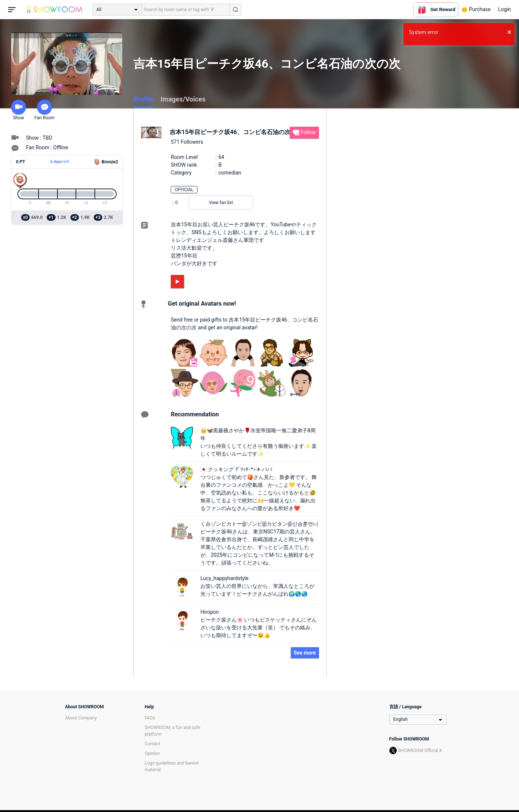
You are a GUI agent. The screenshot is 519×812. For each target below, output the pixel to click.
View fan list (221, 203)
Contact (153, 744)
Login (504, 9)
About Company (81, 718)
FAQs (150, 718)
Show (19, 110)
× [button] (509, 32)
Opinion (152, 753)
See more (305, 653)
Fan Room (44, 110)
